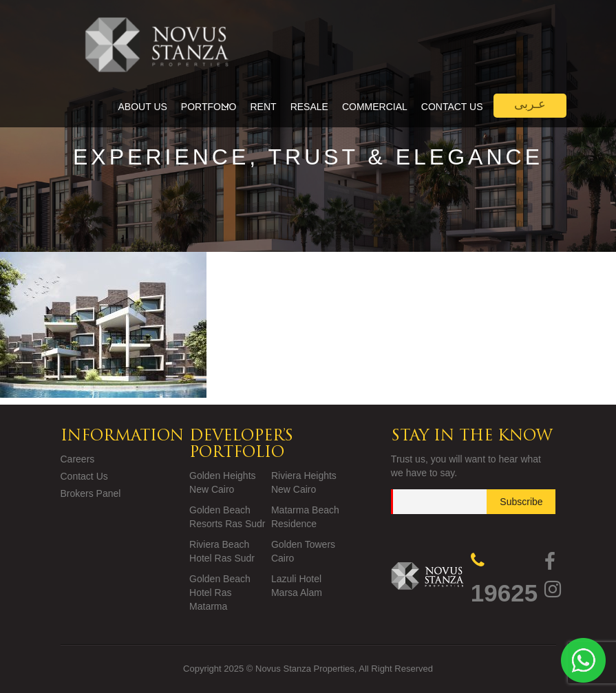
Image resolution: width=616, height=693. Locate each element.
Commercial (375, 107)
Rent (264, 107)
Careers (78, 459)
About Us (143, 107)
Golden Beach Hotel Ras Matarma (220, 593)
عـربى (530, 104)
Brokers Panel (91, 493)
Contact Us (452, 107)
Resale (309, 107)
